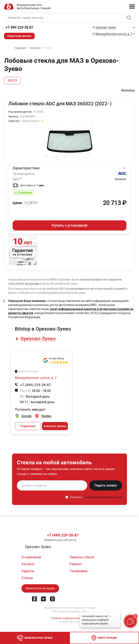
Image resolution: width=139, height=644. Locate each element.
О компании (31, 557)
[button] (38, 339)
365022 (12, 80)
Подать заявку (106, 485)
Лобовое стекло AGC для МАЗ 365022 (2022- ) (60, 104)
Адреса (28, 571)
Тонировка (78, 571)
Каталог (28, 564)
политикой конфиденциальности (103, 497)
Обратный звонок (19, 36)
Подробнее (28, 426)
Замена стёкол (82, 557)
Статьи (27, 578)
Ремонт (76, 564)
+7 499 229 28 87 (19, 27)
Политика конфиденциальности (69, 618)
